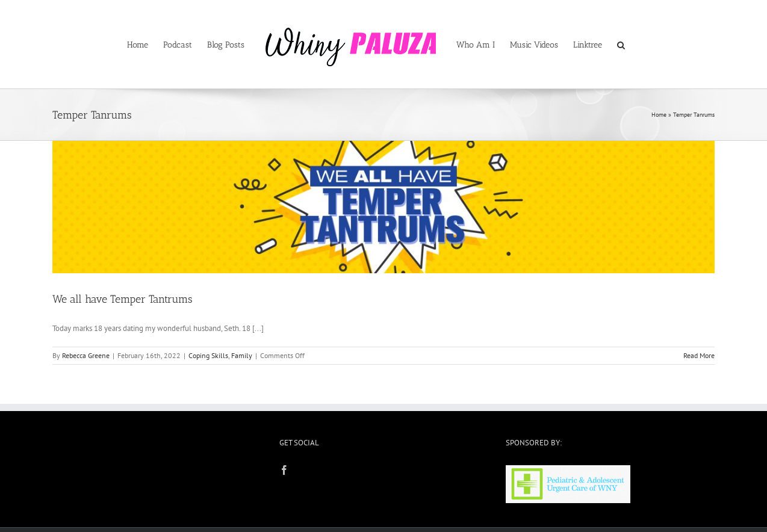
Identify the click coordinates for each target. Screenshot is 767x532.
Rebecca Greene (86, 355)
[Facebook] (284, 470)
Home (659, 115)
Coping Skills (208, 355)
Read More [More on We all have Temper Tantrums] (699, 355)
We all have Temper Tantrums (123, 299)
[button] (621, 45)
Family (242, 355)
